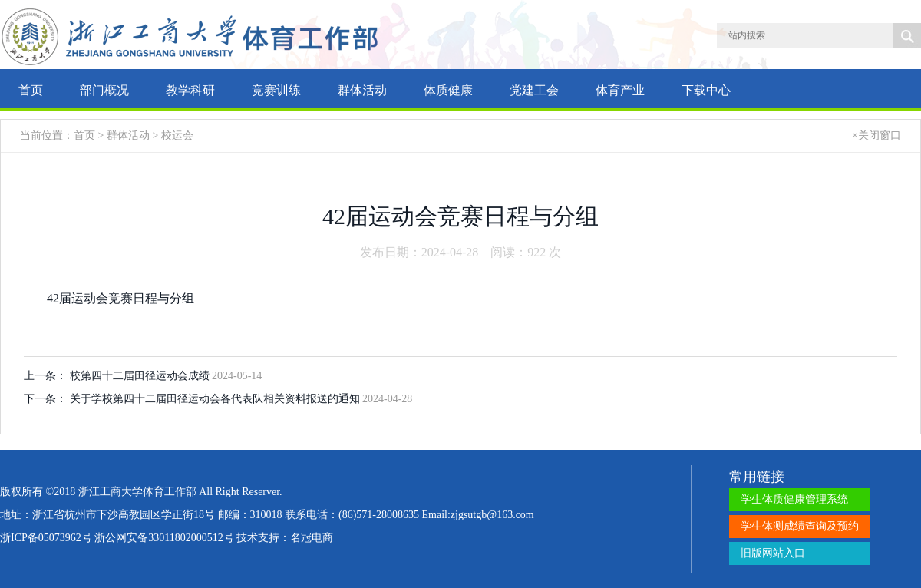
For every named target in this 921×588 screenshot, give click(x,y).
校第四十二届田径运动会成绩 (141, 376)
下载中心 (706, 90)
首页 (31, 90)
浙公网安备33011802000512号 (164, 538)
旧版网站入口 (773, 553)
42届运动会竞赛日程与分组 (120, 298)
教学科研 (190, 90)
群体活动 (362, 90)
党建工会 (534, 90)
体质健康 (448, 90)
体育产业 (620, 90)
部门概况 (104, 90)
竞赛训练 (276, 90)
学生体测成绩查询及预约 (800, 526)
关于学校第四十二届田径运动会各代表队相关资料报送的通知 (216, 399)
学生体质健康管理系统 (794, 499)
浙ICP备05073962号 (46, 538)
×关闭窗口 (876, 135)
